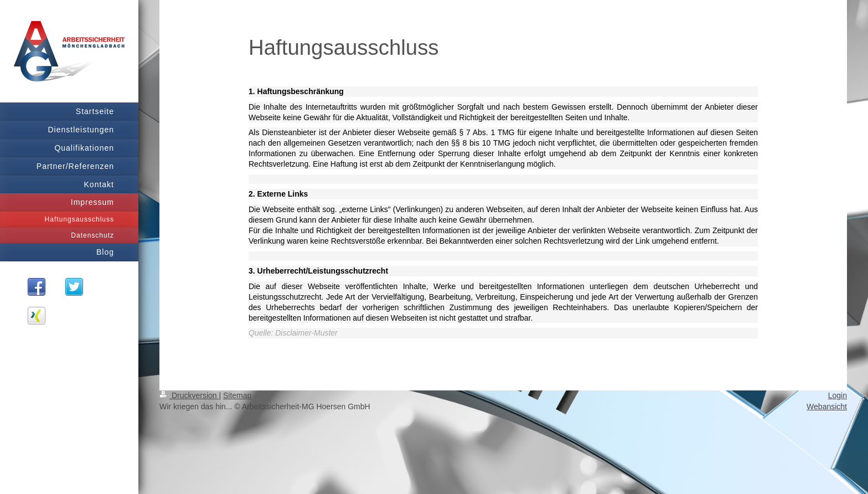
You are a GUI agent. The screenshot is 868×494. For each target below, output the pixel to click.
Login (838, 395)
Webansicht (827, 406)
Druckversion (189, 395)
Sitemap (237, 395)
